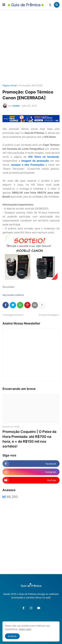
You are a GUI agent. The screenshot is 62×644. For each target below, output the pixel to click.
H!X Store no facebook (44, 157)
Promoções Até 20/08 (31, 85)
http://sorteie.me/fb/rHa (13, 295)
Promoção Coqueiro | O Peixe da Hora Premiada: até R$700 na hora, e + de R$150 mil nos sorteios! (29, 439)
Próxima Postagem (48, 315)
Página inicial (10, 85)
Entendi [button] (12, 636)
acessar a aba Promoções (28, 165)
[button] (4, 5)
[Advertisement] (31, 47)
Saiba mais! (25, 629)
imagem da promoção (35, 161)
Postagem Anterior (14, 315)
